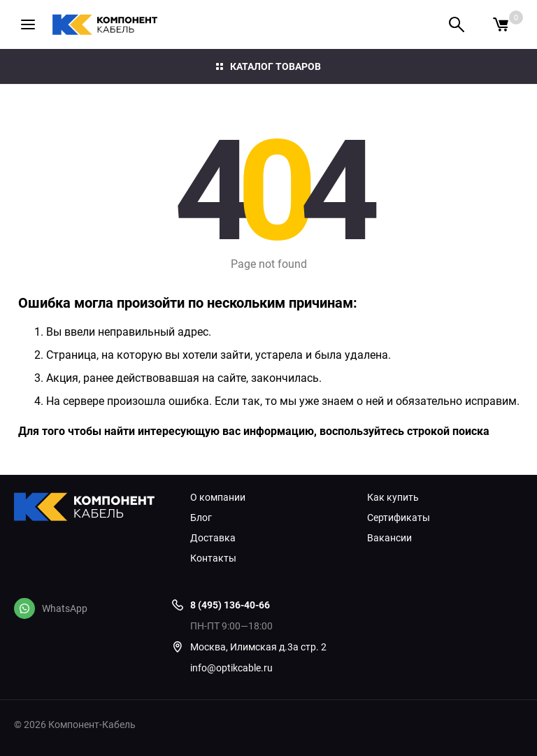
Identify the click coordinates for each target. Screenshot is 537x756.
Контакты (213, 558)
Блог (201, 518)
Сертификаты (399, 518)
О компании (218, 497)
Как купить (393, 497)
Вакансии (389, 538)
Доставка (213, 538)
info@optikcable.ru (231, 668)
